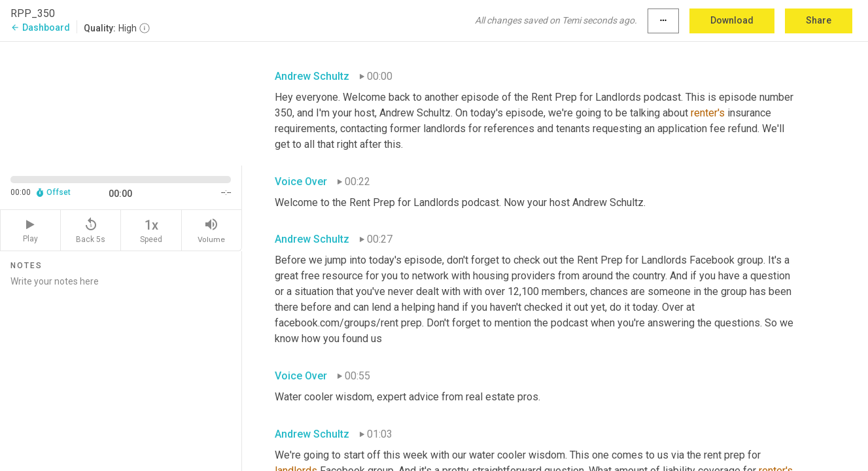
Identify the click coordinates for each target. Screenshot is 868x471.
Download (732, 20)
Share (819, 20)
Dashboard (40, 27)
